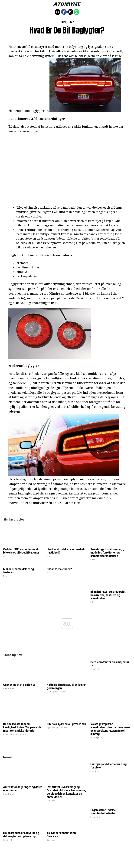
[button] (5, 4)
